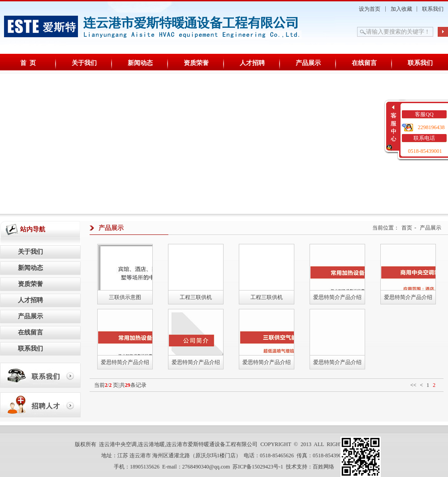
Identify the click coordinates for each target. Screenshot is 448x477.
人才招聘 (252, 63)
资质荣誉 (196, 63)
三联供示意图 (125, 297)
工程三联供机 (196, 297)
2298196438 (431, 127)
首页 (407, 228)
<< (414, 385)
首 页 (28, 63)
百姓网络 (323, 467)
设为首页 (370, 9)
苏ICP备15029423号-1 (258, 467)
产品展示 (308, 63)
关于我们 (84, 63)
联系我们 (433, 9)
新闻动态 (140, 63)
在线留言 (364, 63)
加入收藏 (401, 9)
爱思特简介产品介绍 (337, 297)
